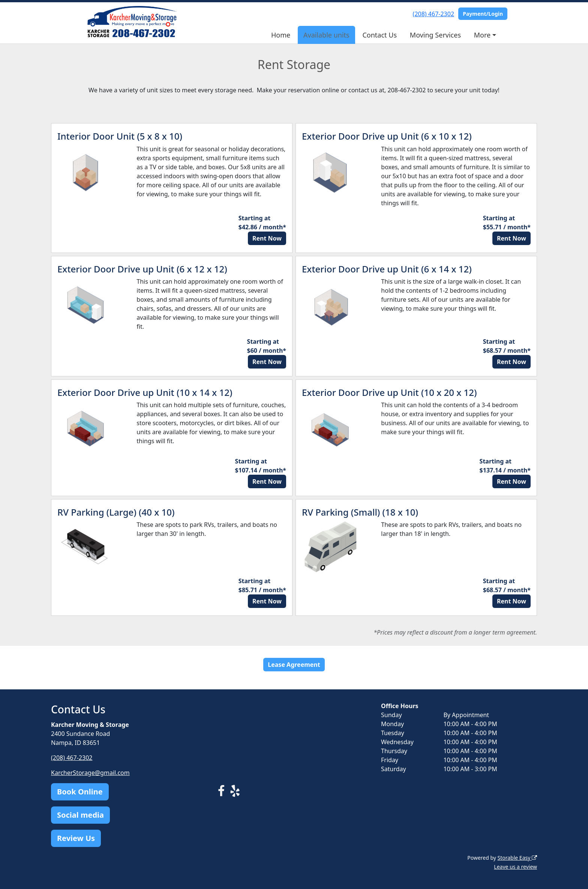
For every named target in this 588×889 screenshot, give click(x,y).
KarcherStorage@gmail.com (90, 773)
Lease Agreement (294, 665)
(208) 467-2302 (433, 14)
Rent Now (267, 238)
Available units (326, 35)
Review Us (76, 838)
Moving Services (435, 35)
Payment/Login (483, 14)
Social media (80, 815)
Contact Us (379, 35)
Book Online (80, 792)
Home (281, 35)
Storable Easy (517, 858)
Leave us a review (515, 867)
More (482, 35)
